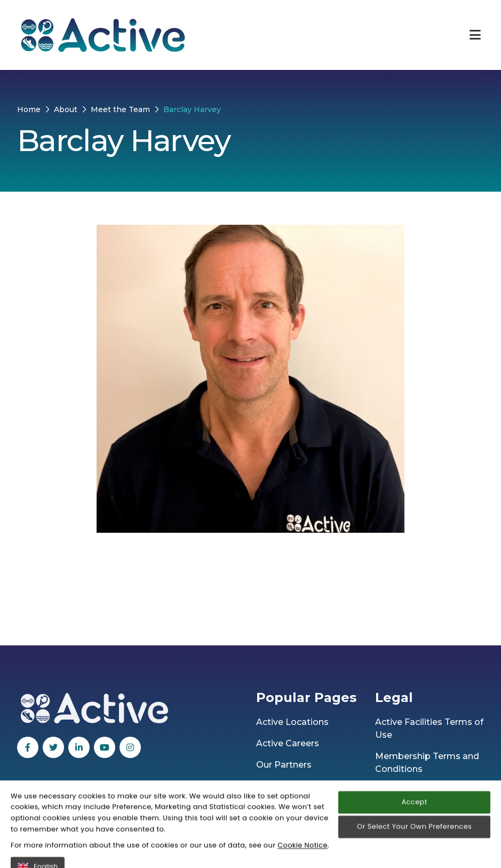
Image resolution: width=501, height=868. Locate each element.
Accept (414, 845)
